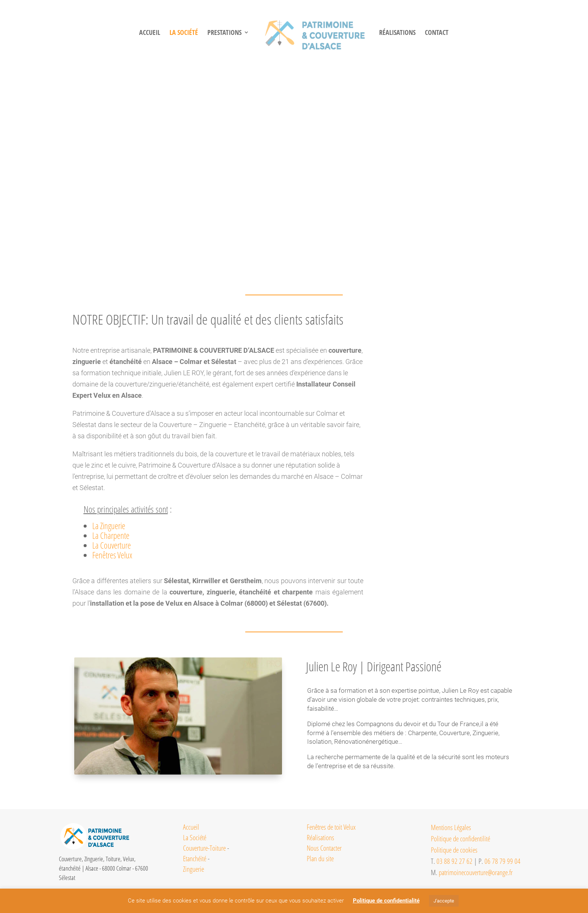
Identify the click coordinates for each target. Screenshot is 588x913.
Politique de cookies (454, 850)
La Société (195, 838)
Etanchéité (195, 859)
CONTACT (448, 33)
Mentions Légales (451, 827)
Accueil (138, 33)
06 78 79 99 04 (502, 861)
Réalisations (320, 838)
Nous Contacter (324, 848)
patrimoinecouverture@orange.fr (476, 872)
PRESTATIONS (213, 33)
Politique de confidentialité (386, 901)
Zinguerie (193, 869)
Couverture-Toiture (204, 848)
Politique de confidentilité (460, 839)
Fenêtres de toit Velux (331, 827)
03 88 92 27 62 (454, 861)
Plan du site (320, 859)
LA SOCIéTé (172, 33)
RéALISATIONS (408, 33)
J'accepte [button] (444, 901)
